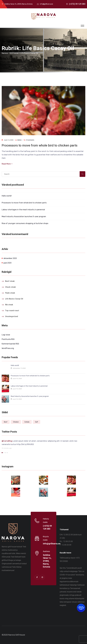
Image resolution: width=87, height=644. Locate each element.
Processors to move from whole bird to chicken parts (40, 146)
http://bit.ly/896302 (25, 444)
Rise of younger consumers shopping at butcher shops (25, 223)
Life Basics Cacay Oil (14, 299)
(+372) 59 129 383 (77, 4)
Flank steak (10, 293)
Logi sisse (6, 335)
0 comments (30, 140)
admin (19, 140)
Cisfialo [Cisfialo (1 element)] (27, 422)
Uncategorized (11, 316)
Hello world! (7, 196)
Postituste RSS (8, 339)
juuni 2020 (7, 263)
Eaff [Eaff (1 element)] (37, 422)
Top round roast (12, 311)
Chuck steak (10, 287)
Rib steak (9, 305)
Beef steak (10, 281)
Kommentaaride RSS (10, 344)
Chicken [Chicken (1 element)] (16, 422)
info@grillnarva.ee (46, 4)
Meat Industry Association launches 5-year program (24, 216)
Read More (7, 164)
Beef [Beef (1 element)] (6, 422)
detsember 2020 (10, 258)
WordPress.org (8, 348)
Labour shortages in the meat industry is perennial (23, 210)
